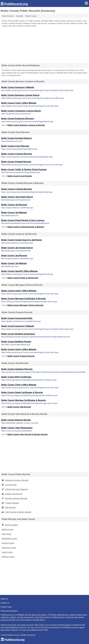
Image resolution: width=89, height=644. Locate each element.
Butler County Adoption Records (17, 369)
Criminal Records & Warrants (15, 489)
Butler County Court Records (15, 146)
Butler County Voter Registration (17, 428)
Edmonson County (9, 548)
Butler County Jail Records (14, 205)
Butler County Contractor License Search (21, 111)
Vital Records (9, 507)
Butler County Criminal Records (17, 154)
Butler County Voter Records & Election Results (28, 434)
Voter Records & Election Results (16, 512)
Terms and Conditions (9, 611)
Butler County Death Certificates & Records (22, 392)
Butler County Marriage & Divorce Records (25, 305)
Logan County (7, 552)
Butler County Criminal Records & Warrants (26, 227)
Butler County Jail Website (14, 213)
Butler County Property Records (21, 356)
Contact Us (5, 603)
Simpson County (8, 557)
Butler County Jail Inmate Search (17, 197)
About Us (4, 599)
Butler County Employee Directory (18, 119)
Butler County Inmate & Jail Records (23, 278)
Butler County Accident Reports (17, 138)
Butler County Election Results (16, 420)
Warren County (8, 529)
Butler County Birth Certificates (16, 377)
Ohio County (7, 534)
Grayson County (8, 543)
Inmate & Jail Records (12, 494)
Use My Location (10, 525)
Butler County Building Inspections (18, 334)
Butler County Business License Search (20, 95)
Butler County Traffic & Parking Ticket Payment (24, 170)
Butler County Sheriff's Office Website (19, 271)
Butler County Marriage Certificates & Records (24, 299)
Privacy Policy (6, 607)
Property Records (10, 503)
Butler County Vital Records (19, 407)
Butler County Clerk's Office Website (19, 103)
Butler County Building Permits (16, 342)
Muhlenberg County (9, 539)
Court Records (9, 485)
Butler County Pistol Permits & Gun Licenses (23, 220)
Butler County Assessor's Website (18, 87)
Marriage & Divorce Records (14, 498)
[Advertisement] (44, 44)
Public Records (8, 16)
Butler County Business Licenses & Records (26, 125)
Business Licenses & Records (15, 480)
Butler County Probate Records (16, 162)
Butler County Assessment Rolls (17, 318)
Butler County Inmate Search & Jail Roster (22, 240)
